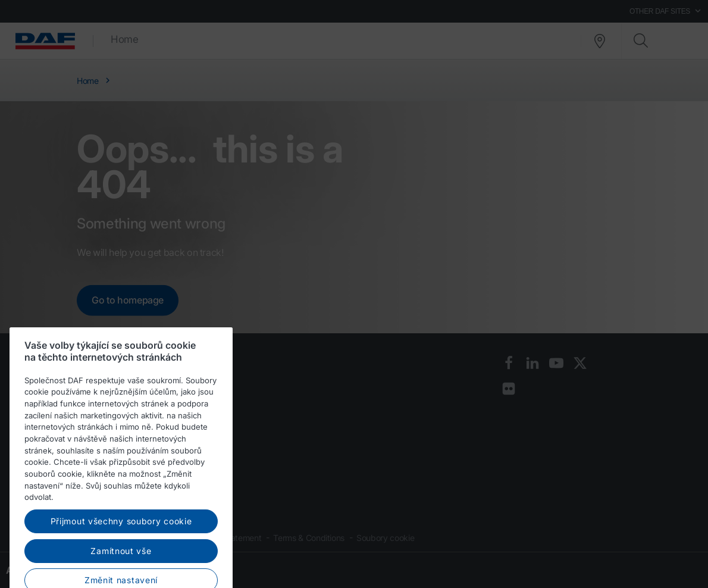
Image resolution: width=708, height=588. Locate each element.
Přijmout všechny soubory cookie (121, 551)
